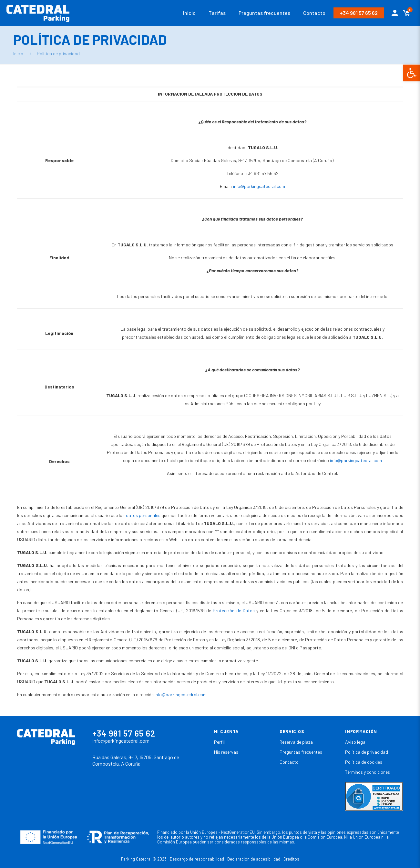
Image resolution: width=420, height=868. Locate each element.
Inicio (18, 53)
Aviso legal (356, 742)
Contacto (289, 762)
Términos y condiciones (368, 772)
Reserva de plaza (296, 742)
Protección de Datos (234, 610)
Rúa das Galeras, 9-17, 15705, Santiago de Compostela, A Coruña (136, 760)
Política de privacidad (367, 752)
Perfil (219, 742)
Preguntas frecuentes (301, 752)
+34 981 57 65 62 (359, 13)
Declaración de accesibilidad (254, 859)
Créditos (291, 859)
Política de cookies (364, 762)
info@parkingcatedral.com (259, 186)
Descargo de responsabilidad (197, 859)
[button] (412, 73)
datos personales (143, 515)
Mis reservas (226, 752)
